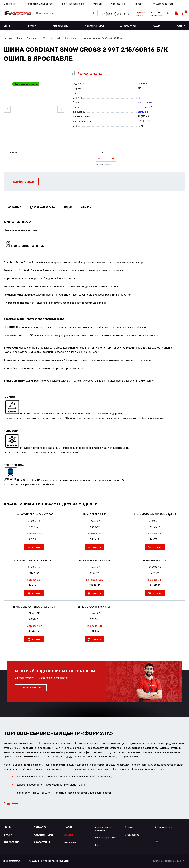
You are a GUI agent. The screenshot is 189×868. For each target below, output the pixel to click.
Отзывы (98, 4)
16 (139, 98)
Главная (8, 38)
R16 (43, 38)
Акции (181, 26)
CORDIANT (55, 38)
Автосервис (61, 26)
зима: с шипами (146, 102)
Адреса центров (165, 4)
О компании (10, 4)
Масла (156, 26)
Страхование (118, 4)
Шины (7, 26)
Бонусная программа (73, 4)
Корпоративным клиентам (39, 4)
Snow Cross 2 (72, 38)
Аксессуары (128, 26)
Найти (95, 13)
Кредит (139, 4)
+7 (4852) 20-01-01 (116, 14)
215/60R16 (143, 112)
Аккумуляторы (94, 26)
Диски (32, 26)
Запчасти (40, 827)
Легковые (32, 38)
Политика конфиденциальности (168, 861)
